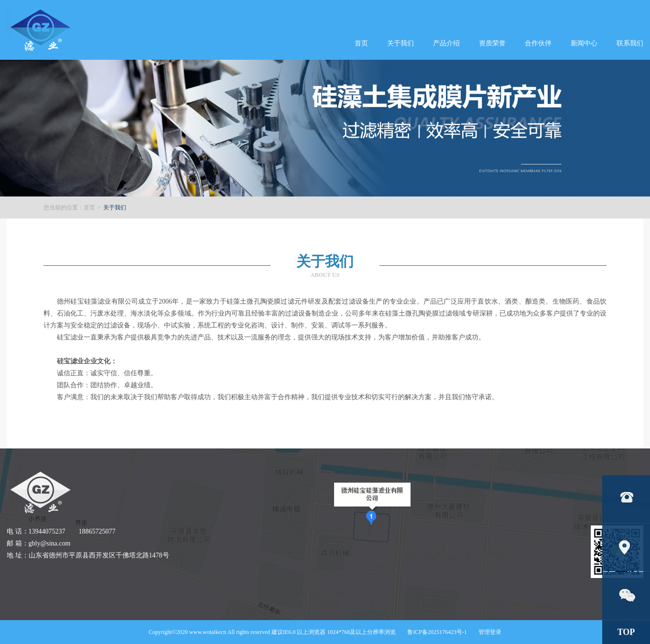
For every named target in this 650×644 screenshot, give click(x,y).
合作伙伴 (538, 43)
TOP (626, 632)
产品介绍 (446, 43)
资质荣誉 (492, 43)
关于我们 (401, 43)
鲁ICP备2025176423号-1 (437, 632)
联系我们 (630, 43)
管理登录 (490, 632)
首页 (361, 43)
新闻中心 (584, 43)
